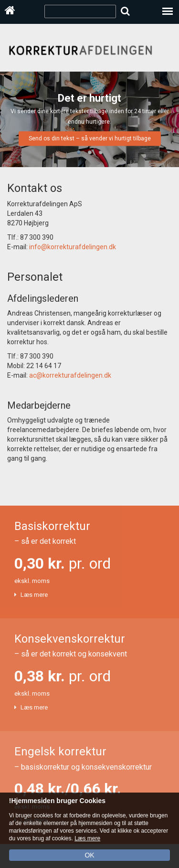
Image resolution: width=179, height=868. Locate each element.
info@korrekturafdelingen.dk (73, 247)
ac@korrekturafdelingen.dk (70, 375)
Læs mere (34, 595)
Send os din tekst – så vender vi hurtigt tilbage (90, 138)
